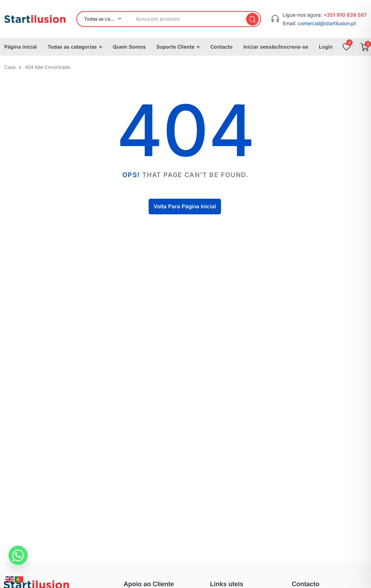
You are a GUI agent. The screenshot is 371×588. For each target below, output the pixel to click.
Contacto (222, 47)
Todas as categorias (72, 47)
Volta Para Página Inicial (185, 206)
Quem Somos (129, 47)
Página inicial (21, 47)
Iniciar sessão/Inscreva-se (276, 47)
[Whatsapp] (18, 555)
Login (326, 47)
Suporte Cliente (175, 47)
